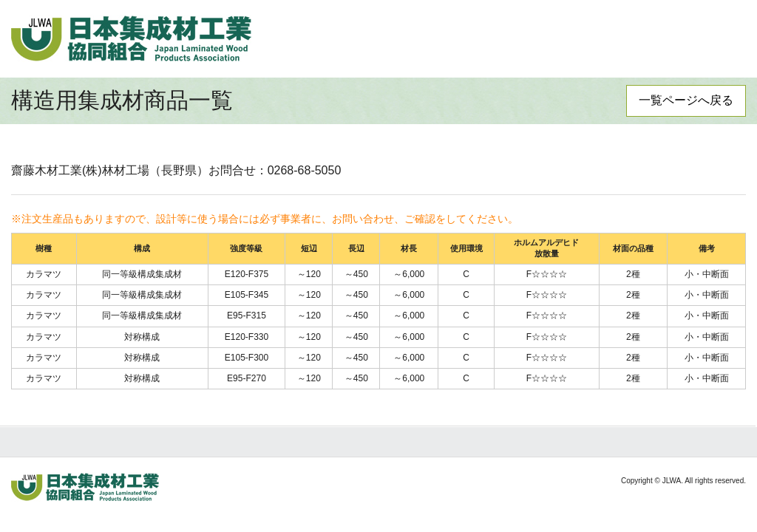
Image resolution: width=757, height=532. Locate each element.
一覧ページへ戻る (686, 100)
